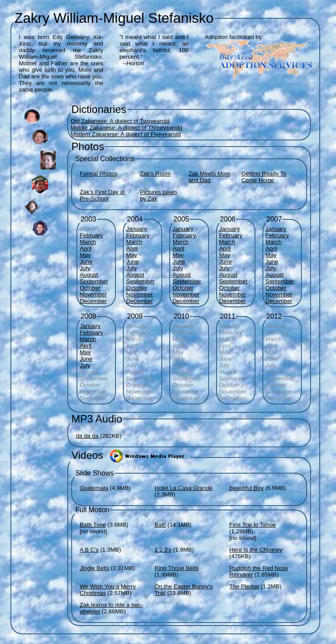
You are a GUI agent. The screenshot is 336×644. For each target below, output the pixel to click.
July (85, 268)
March (88, 242)
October (90, 288)
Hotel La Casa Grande (184, 488)
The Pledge (244, 586)
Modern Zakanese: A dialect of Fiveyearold (126, 134)
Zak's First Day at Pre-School (102, 195)
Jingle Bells (94, 568)
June (86, 262)
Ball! (160, 525)
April (86, 248)
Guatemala (94, 488)
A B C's (89, 550)
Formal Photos (99, 174)
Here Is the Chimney (256, 550)
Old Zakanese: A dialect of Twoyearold (120, 121)
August (89, 275)
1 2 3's (163, 550)
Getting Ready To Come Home (264, 177)
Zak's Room (156, 174)
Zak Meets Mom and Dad (210, 177)
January (136, 229)
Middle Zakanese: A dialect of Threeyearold (126, 128)
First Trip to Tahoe (252, 525)
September (94, 281)
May (85, 255)
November (93, 294)
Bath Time (93, 525)
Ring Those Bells (177, 568)
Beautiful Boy (247, 488)
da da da (87, 436)
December (93, 301)
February (91, 235)
